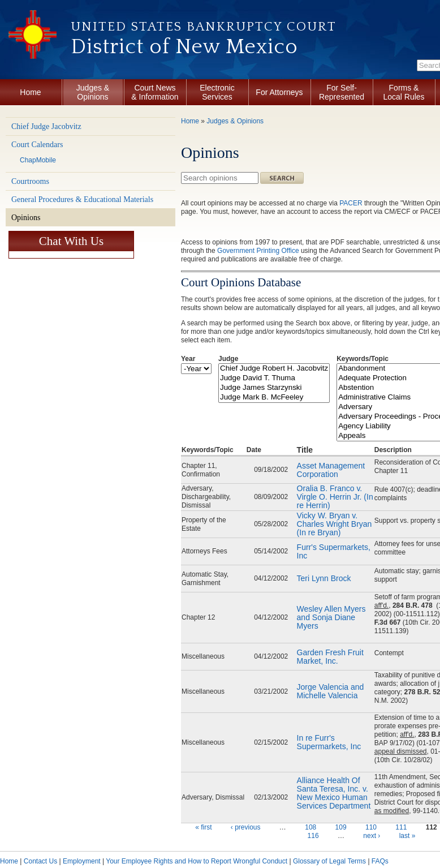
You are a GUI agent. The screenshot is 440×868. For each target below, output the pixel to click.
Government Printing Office (258, 251)
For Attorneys (279, 92)
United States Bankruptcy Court (204, 27)
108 (310, 827)
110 (371, 827)
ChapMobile (38, 160)
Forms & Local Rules (404, 92)
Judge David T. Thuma (274, 378)
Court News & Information (155, 92)
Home (30, 92)
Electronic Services (217, 92)
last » (407, 836)
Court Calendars (37, 145)
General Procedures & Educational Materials (82, 199)
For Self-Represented (342, 92)
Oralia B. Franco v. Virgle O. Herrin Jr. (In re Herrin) (335, 497)
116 (313, 836)
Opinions (26, 218)
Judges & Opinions (93, 92)
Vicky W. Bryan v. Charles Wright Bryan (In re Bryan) (335, 524)
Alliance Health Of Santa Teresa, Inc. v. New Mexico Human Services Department (334, 793)
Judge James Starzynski (274, 388)
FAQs (380, 861)
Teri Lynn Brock (325, 578)
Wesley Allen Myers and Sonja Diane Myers (331, 617)
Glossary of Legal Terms (329, 861)
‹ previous (246, 827)
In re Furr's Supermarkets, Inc (330, 742)
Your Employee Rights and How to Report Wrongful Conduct (197, 861)
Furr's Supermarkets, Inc (334, 551)
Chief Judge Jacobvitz (46, 126)
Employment (82, 861)
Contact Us (40, 861)
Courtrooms (30, 181)
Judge (228, 359)
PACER (351, 203)
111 (401, 827)
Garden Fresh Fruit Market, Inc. (330, 657)
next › (372, 836)
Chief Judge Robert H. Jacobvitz (274, 369)
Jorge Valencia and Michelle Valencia (331, 691)
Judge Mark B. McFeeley (274, 398)
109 (341, 827)
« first (203, 827)
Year (188, 359)
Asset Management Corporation (331, 470)
